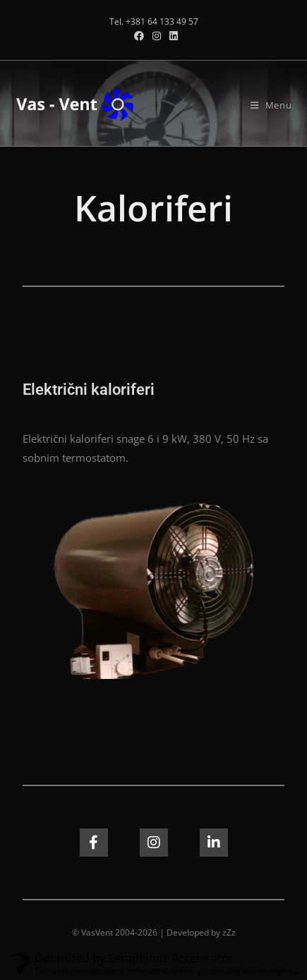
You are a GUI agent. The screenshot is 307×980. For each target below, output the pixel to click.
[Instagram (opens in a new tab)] (157, 36)
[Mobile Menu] (271, 105)
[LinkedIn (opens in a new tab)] (171, 36)
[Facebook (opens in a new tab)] (139, 36)
